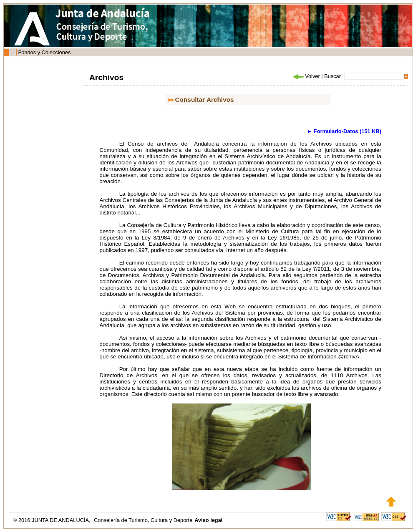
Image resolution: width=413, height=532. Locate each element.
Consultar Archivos (205, 100)
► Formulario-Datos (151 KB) (344, 131)
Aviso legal (208, 520)
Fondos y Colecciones (44, 52)
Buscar (332, 76)
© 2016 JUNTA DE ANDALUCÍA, (52, 520)
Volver (306, 76)
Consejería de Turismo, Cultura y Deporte (143, 520)
